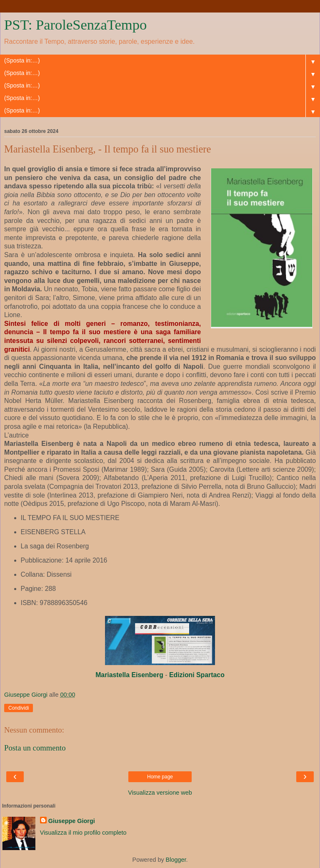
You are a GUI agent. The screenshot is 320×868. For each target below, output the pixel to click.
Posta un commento (35, 748)
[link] (129, 675)
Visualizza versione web (160, 793)
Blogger (176, 860)
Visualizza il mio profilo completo (83, 833)
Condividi (19, 708)
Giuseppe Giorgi (72, 821)
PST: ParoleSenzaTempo (75, 25)
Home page (160, 777)
